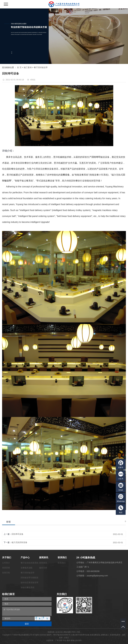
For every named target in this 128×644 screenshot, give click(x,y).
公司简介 (6, 563)
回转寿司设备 (17, 534)
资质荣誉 (6, 568)
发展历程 (6, 573)
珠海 (72, 640)
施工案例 (28, 67)
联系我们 (62, 563)
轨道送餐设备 (95, 635)
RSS (74, 632)
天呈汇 (67, 638)
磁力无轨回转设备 (19, 542)
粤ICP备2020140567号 (62, 635)
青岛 (80, 640)
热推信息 (51, 632)
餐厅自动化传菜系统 (30, 563)
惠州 (68, 640)
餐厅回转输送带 (41, 67)
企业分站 (59, 632)
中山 (65, 640)
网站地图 (67, 632)
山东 (76, 640)
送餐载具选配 (27, 568)
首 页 (19, 67)
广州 (57, 640)
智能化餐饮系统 (28, 587)
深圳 (61, 640)
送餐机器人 (105, 635)
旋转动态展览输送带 (30, 582)
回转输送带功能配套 (30, 578)
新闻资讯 (43, 563)
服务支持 (43, 568)
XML (79, 632)
